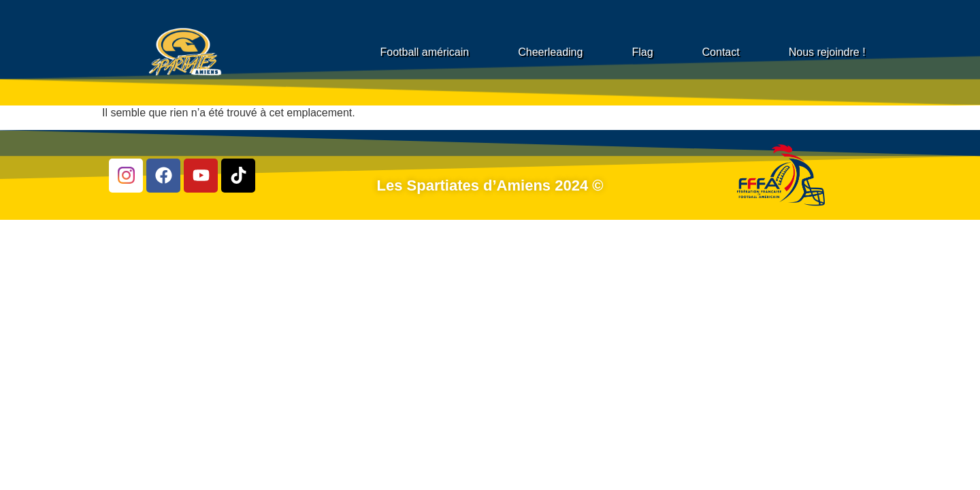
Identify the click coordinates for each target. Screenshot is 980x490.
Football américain (424, 52)
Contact (721, 52)
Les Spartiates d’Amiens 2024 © (490, 185)
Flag (642, 52)
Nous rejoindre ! (827, 52)
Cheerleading (550, 52)
